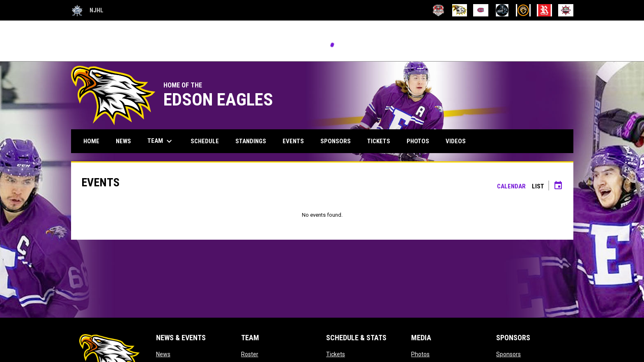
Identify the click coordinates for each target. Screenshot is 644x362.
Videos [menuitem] (456, 141)
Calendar (511, 186)
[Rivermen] (566, 10)
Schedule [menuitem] (205, 141)
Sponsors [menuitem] (336, 141)
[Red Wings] (544, 10)
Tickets (336, 354)
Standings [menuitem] (251, 141)
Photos (420, 354)
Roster (250, 354)
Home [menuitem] (91, 141)
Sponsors (508, 354)
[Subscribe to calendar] (558, 186)
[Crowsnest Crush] (438, 10)
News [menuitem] (123, 141)
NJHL (87, 10)
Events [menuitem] (293, 141)
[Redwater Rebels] (523, 10)
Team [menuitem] (161, 141)
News (163, 354)
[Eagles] (460, 10)
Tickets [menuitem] (379, 141)
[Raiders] (502, 10)
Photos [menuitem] (418, 141)
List (538, 186)
